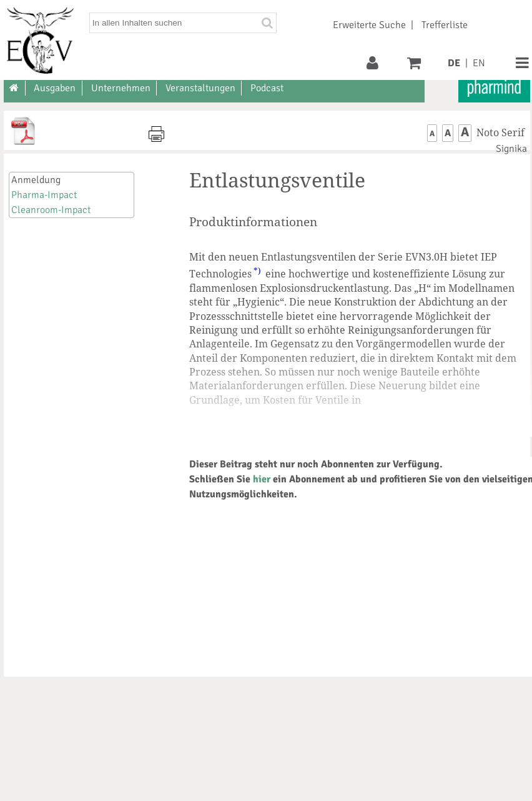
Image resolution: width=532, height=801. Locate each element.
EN (479, 63)
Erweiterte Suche (369, 25)
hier (262, 479)
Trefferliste (445, 25)
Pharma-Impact (44, 195)
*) (257, 271)
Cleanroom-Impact (51, 210)
